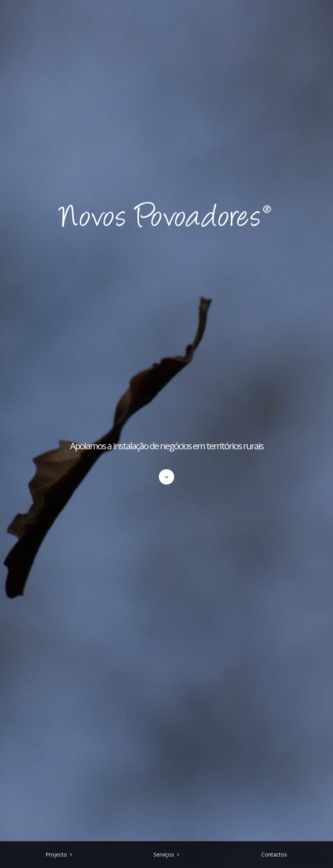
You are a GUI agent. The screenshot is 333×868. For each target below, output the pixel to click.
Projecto (56, 854)
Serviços (164, 854)
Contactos (274, 854)
